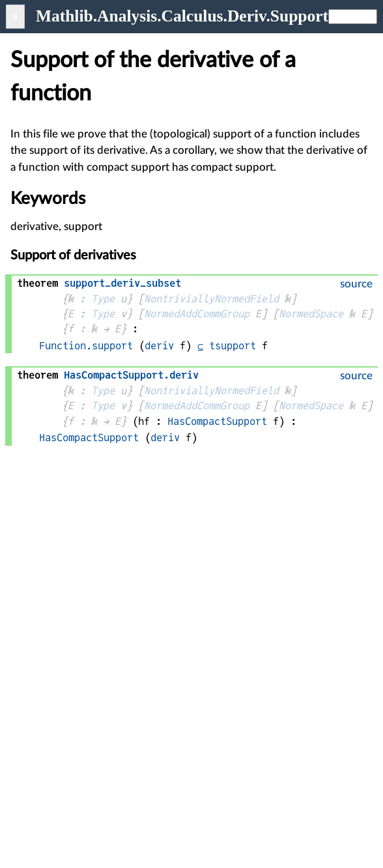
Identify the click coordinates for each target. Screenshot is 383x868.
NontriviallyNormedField (211, 299)
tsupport (233, 346)
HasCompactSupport (217, 421)
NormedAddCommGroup (197, 314)
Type (103, 299)
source (356, 284)
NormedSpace (311, 314)
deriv (159, 346)
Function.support (86, 346)
